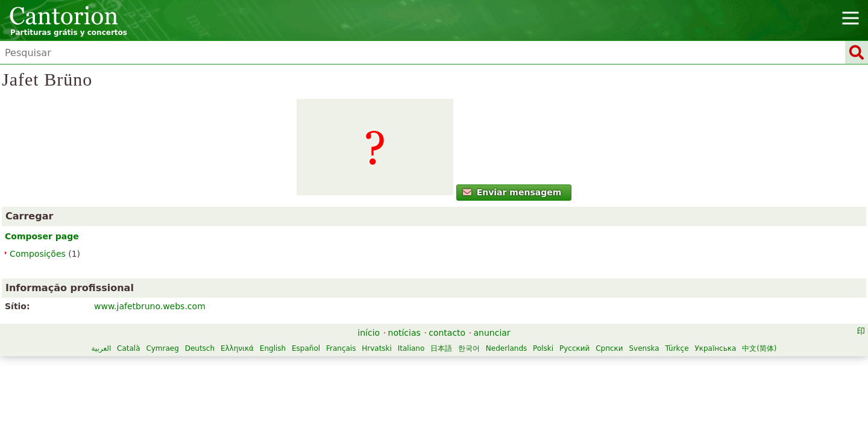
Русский (377, 368)
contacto (447, 339)
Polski (346, 368)
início (369, 339)
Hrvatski (526, 355)
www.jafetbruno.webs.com (449, 154)
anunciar (492, 339)
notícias (404, 339)
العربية (250, 355)
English (421, 355)
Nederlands (309, 368)
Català (277, 355)
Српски (412, 368)
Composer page (179, 282)
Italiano (560, 355)
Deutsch (348, 355)
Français (489, 355)
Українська (518, 368)
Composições (175, 300)
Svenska (447, 368)
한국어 (617, 355)
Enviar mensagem (215, 238)
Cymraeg (311, 355)
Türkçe (480, 368)
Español (454, 355)
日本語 (590, 355)
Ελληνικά (385, 355)
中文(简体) (562, 368)
